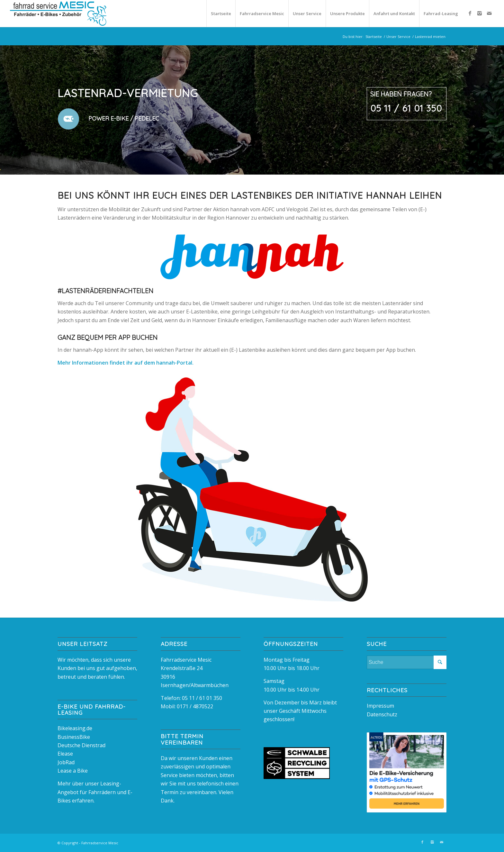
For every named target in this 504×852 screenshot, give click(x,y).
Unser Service (307, 14)
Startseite (221, 14)
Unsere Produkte (347, 14)
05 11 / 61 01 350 (202, 698)
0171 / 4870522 (195, 706)
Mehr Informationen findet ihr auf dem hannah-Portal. (126, 363)
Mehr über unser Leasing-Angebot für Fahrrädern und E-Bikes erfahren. (95, 792)
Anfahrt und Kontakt (394, 14)
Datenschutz (382, 714)
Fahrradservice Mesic (262, 14)
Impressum (380, 706)
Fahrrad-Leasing (441, 14)
